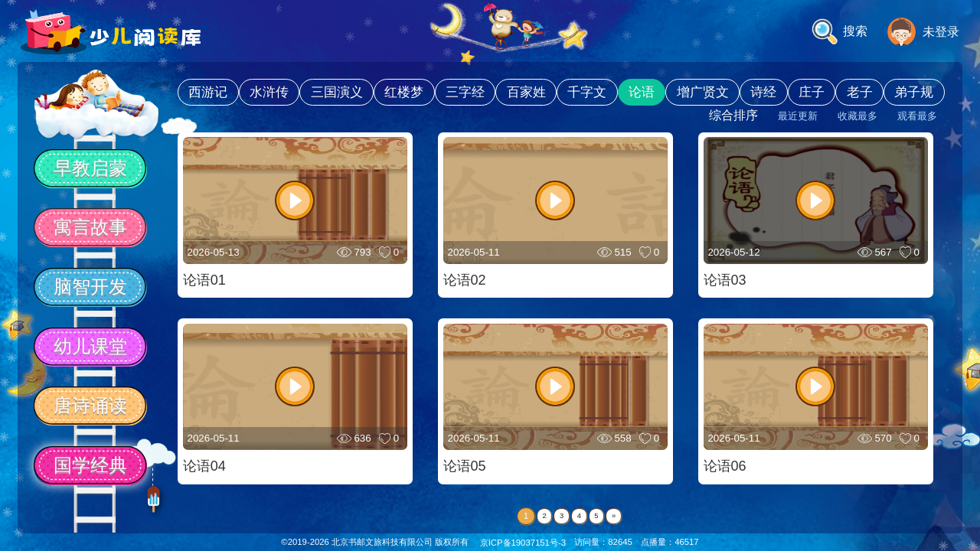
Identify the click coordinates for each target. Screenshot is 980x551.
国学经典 (90, 465)
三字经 (465, 92)
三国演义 (337, 92)
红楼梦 (404, 92)
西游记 (208, 92)
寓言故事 (90, 227)
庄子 (812, 92)
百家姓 (526, 92)
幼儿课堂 (90, 346)
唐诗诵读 (90, 405)
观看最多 (917, 116)
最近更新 (798, 116)
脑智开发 (90, 287)
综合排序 (733, 115)
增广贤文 (703, 92)
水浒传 (269, 92)
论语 (642, 92)
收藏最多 (857, 116)
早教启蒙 (90, 168)
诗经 (763, 92)
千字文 (587, 92)
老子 (860, 92)
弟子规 (914, 92)
